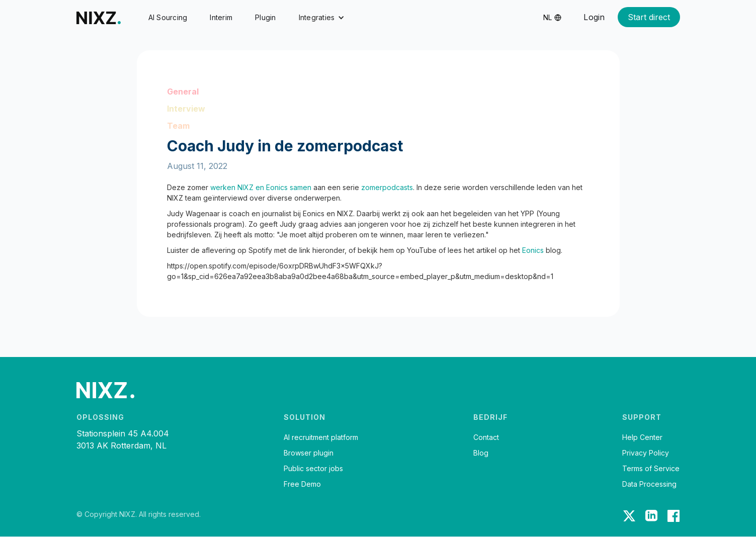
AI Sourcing (168, 17)
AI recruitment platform (321, 437)
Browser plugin (309, 453)
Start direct (649, 17)
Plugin (266, 17)
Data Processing (649, 484)
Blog (481, 453)
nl (548, 17)
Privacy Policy (646, 453)
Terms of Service (651, 469)
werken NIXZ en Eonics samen (261, 187)
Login (594, 17)
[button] (322, 18)
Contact (486, 437)
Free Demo (302, 484)
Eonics (534, 250)
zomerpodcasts (387, 187)
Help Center (642, 437)
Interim (221, 17)
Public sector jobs (313, 469)
